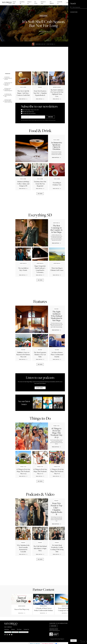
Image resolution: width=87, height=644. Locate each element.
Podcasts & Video (43, 3)
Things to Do (29, 3)
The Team (19, 629)
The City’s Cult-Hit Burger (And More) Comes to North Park (8, 101)
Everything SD (22, 3)
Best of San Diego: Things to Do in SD (30, 110)
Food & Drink (14, 3)
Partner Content (43, 590)
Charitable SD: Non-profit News (28, 113)
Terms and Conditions (24, 632)
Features (40, 301)
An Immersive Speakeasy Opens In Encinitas (8, 78)
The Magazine (52, 3)
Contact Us (26, 629)
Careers (13, 629)
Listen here (39, 388)
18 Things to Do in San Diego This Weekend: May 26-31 (8, 90)
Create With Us (60, 3)
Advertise (7, 629)
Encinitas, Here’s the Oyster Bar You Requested (8, 84)
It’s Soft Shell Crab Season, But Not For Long (8, 95)
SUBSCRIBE (52, 117)
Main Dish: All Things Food (27, 112)
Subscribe (78, 3)
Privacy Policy (8, 632)
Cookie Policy (15, 632)
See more (40, 194)
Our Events (36, 3)
